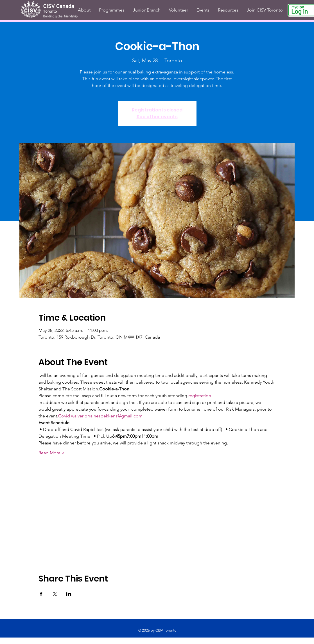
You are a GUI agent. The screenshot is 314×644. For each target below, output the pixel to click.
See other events (157, 117)
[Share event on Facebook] (41, 594)
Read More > (52, 453)
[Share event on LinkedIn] (69, 594)
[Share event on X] (55, 594)
